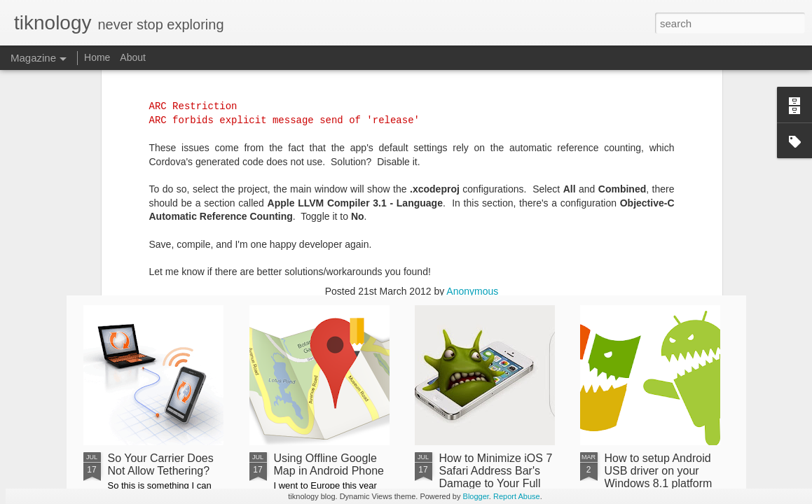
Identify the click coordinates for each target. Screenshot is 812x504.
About (133, 57)
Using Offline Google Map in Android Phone (329, 464)
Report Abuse (517, 496)
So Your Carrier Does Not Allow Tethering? (161, 464)
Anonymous (472, 85)
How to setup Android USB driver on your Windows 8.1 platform (659, 471)
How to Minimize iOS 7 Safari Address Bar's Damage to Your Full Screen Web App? (496, 477)
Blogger (476, 496)
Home (97, 57)
